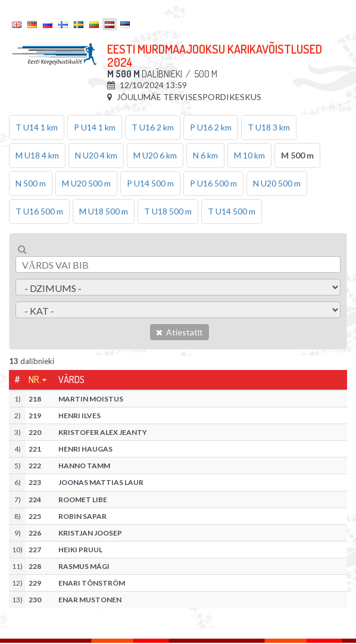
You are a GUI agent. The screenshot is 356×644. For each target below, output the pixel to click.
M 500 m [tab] (297, 155)
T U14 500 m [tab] (232, 211)
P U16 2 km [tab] (211, 127)
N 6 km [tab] (205, 155)
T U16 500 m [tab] (39, 211)
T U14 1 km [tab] (37, 127)
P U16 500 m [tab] (213, 183)
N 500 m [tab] (31, 183)
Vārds (71, 379)
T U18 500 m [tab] (168, 211)
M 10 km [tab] (249, 155)
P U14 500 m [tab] (150, 183)
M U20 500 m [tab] (86, 183)
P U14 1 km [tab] (95, 127)
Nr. (35, 379)
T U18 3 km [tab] (269, 127)
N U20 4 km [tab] (96, 155)
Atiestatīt (180, 332)
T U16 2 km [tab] (153, 127)
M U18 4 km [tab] (37, 155)
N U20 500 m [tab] (277, 183)
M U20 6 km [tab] (155, 155)
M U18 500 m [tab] (104, 211)
